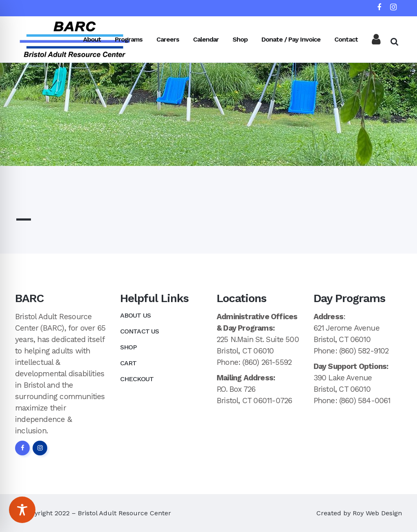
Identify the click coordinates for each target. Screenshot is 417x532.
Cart (128, 363)
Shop (128, 347)
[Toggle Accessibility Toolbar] (22, 510)
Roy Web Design (377, 513)
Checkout (137, 379)
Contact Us (140, 331)
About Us (136, 315)
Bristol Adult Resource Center (124, 513)
